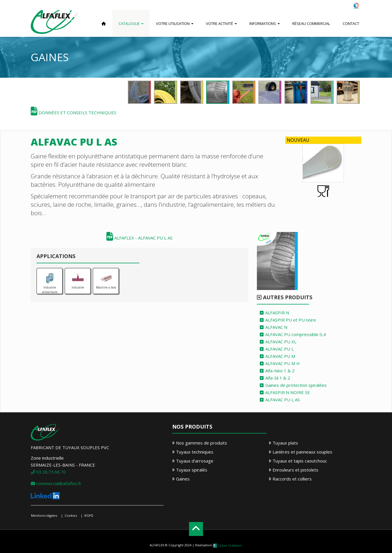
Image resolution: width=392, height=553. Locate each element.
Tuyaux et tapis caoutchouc (300, 461)
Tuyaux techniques (195, 452)
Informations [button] (263, 23)
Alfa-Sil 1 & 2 (278, 378)
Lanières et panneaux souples (302, 452)
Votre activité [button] (219, 23)
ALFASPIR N (277, 313)
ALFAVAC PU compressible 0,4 (296, 334)
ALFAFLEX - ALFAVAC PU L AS (139, 238)
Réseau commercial (311, 23)
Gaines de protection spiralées (296, 385)
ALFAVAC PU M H (283, 363)
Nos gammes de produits (202, 443)
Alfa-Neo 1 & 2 (280, 371)
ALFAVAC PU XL (281, 342)
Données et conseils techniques (73, 113)
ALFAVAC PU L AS (283, 400)
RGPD (89, 515)
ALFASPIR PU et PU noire (291, 320)
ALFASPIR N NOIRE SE (288, 392)
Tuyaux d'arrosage (195, 461)
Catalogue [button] (129, 23)
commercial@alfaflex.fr (56, 483)
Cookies (71, 515)
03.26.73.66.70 (48, 472)
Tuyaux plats (285, 443)
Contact (351, 23)
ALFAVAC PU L (280, 349)
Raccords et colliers (292, 479)
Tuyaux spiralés (192, 470)
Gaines (183, 479)
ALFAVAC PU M (280, 356)
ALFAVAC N (276, 327)
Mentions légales (44, 515)
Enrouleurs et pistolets (295, 470)
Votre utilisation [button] (173, 23)
